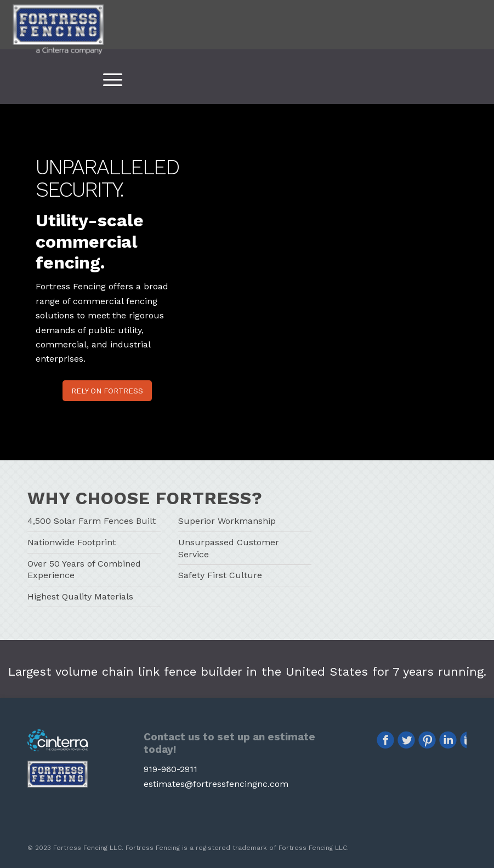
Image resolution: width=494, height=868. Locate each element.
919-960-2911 (171, 769)
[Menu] (107, 79)
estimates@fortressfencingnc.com (216, 784)
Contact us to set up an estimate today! (229, 743)
